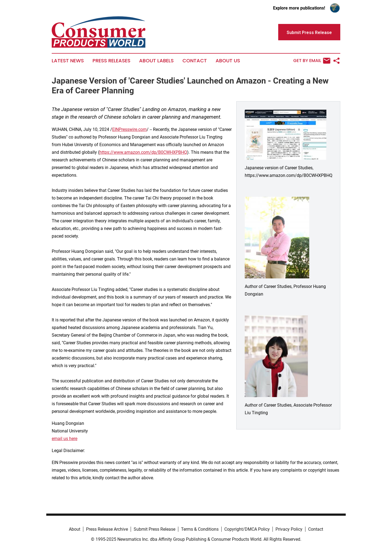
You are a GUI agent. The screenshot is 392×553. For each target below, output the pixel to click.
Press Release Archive (107, 529)
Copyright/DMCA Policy (247, 529)
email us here (65, 439)
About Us (228, 61)
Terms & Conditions (200, 529)
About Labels (156, 61)
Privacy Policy (289, 529)
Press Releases (111, 61)
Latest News (68, 61)
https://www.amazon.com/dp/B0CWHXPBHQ (143, 152)
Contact (195, 61)
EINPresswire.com (129, 129)
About (75, 529)
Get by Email (312, 61)
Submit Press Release (154, 529)
